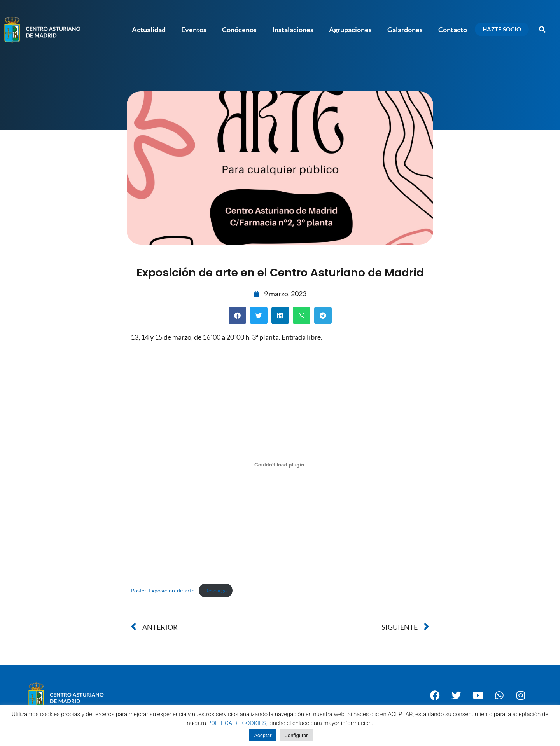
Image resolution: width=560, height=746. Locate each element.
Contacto (453, 30)
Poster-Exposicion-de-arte (163, 590)
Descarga (215, 590)
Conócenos (239, 30)
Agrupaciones (350, 30)
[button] (542, 30)
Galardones (405, 30)
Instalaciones (293, 30)
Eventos (194, 30)
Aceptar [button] (263, 735)
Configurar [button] (296, 735)
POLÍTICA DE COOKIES (237, 723)
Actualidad (149, 30)
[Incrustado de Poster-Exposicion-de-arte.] (280, 465)
